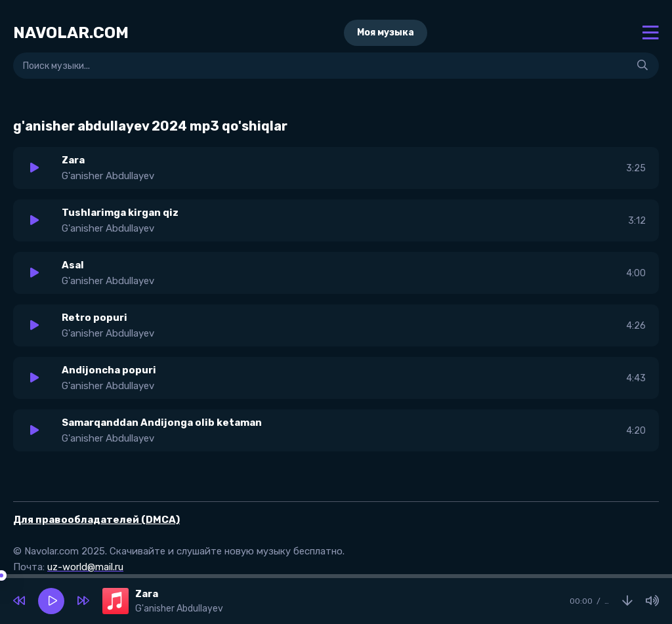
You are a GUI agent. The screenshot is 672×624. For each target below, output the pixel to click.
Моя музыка (386, 32)
